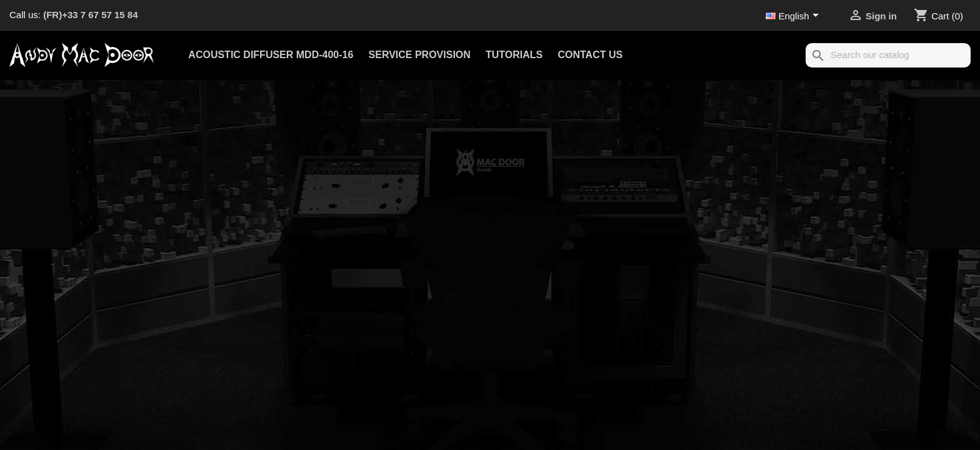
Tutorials (514, 55)
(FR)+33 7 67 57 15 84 (90, 15)
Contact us (590, 55)
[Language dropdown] (794, 17)
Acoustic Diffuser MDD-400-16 (271, 55)
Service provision (420, 55)
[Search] (888, 55)
